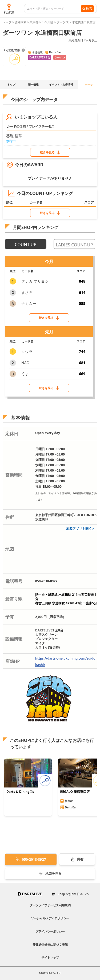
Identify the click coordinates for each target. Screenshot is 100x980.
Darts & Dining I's (20, 792)
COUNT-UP (26, 245)
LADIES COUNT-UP (74, 245)
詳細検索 (21, 22)
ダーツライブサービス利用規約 (50, 905)
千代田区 (47, 22)
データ (89, 85)
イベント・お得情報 (61, 84)
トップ (7, 22)
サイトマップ (50, 957)
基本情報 (33, 84)
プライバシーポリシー (50, 931)
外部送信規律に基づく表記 (50, 944)
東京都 (34, 22)
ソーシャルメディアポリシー (50, 918)
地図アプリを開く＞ (81, 529)
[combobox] (54, 9)
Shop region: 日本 (70, 894)
